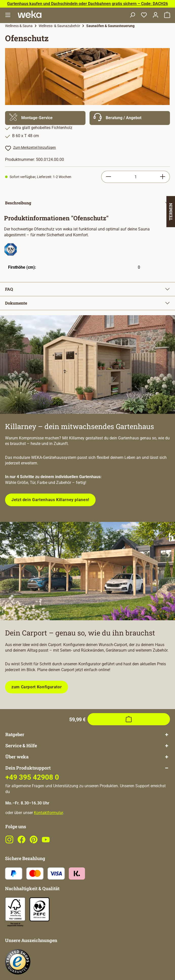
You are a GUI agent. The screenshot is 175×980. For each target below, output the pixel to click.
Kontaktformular (48, 813)
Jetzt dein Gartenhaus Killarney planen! (50, 500)
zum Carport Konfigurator (37, 687)
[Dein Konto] (156, 15)
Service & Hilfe (21, 746)
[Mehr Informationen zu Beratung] (130, 118)
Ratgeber (15, 734)
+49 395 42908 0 (32, 777)
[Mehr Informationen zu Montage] (45, 118)
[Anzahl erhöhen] (163, 177)
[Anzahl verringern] (108, 177)
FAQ (9, 289)
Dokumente (16, 303)
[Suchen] (132, 15)
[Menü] (8, 15)
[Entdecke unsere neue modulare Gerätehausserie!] (88, 364)
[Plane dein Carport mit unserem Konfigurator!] (88, 571)
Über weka (17, 757)
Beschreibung (18, 203)
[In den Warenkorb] (129, 719)
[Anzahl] (136, 177)
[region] (88, 77)
